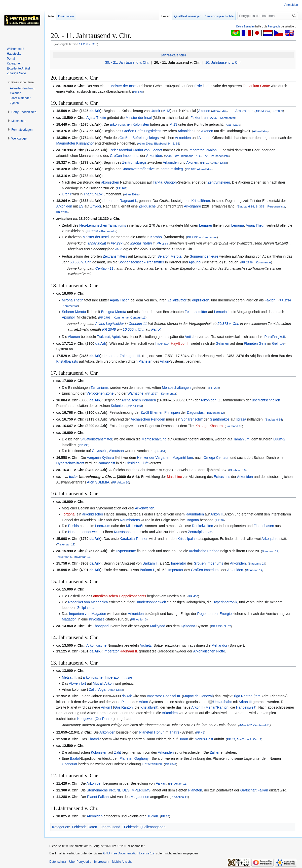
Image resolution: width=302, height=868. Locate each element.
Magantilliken (183, 458)
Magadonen (140, 797)
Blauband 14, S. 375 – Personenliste (261, 206)
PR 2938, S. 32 (221, 626)
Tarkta (158, 182)
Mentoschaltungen (176, 388)
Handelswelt (246, 707)
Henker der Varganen (154, 458)
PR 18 (165, 816)
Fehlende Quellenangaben (145, 827)
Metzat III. (70, 677)
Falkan (161, 783)
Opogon (171, 182)
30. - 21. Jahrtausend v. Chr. (127, 62)
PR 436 (193, 596)
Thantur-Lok (93, 194)
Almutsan (116, 451)
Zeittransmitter (196, 312)
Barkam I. (150, 563)
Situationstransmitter (96, 439)
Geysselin (100, 451)
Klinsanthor (85, 143)
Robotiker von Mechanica (88, 602)
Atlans (100, 324)
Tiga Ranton (243, 696)
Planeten (251, 343)
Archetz (146, 645)
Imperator (196, 150)
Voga (101, 689)
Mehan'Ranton (217, 707)
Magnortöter (66, 143)
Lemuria (238, 225)
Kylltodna (188, 626)
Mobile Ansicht (122, 862)
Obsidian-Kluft (137, 463)
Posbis (73, 526)
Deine (246, 27)
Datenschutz (58, 862)
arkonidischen (121, 124)
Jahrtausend (111, 827)
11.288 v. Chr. (88, 44)
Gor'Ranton (105, 719)
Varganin (94, 458)
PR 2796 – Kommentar (220, 118)
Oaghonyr (142, 758)
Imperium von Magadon (88, 614)
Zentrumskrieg (172, 169)
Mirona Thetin (141, 243)
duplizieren (201, 300)
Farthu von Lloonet (148, 150)
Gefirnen (222, 343)
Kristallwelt (149, 707)
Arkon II (216, 514)
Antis (189, 337)
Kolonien (118, 406)
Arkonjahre (193, 206)
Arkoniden (186, 131)
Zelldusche (147, 206)
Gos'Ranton (124, 707)
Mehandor (219, 645)
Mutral (98, 683)
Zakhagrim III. (131, 356)
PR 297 (117, 243)
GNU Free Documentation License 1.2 (129, 853)
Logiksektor (115, 324)
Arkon (164, 361)
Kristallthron (201, 201)
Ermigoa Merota (114, 312)
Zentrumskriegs (134, 162)
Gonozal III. (172, 696)
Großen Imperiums (125, 156)
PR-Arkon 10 (121, 482)
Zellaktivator (177, 300)
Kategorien (61, 827)
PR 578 (138, 92)
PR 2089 (277, 111)
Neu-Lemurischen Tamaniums (103, 225)
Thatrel (175, 732)
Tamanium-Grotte (256, 86)
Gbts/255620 (152, 764)
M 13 (166, 111)
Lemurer (206, 225)
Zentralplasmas (200, 532)
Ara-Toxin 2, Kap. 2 (249, 739)
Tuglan (153, 816)
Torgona (68, 514)
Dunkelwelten (203, 526)
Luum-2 (279, 439)
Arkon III (245, 702)
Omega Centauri (217, 458)
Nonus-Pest (204, 739)
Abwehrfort (78, 683)
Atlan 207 (246, 725)
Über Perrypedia (80, 862)
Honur (159, 732)
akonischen (110, 182)
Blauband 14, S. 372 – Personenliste (205, 156)
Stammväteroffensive (138, 169)
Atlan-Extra (219, 111)
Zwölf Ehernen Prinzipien (160, 412)
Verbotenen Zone (100, 393)
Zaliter (215, 752)
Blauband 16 (234, 426)
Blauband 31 (261, 725)
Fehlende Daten (85, 827)
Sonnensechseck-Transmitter (141, 262)
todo (73, 477)
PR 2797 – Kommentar (161, 393)
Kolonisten (141, 124)
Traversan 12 (215, 413)
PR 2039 (62, 212)
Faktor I (196, 118)
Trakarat (103, 337)
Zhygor (96, 206)
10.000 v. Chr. (134, 329)
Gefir (262, 343)
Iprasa (241, 419)
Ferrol (156, 329)
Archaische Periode (204, 551)
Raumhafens (130, 520)
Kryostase (97, 619)
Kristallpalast (187, 539)
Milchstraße (135, 526)
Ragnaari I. (128, 201)
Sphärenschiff (192, 419)
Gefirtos (278, 343)
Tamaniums (100, 388)
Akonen (204, 111)
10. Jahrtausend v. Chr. (223, 62)
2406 (118, 249)
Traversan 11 (66, 544)
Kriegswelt (85, 719)
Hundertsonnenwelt (83, 532)
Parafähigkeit (275, 337)
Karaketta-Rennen (134, 539)
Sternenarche (97, 790)
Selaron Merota (170, 256)
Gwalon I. (212, 150)
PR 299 (162, 243)
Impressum (102, 862)
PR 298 (214, 388)
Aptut (116, 337)
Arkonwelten (145, 508)
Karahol (157, 237)
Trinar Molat (97, 243)
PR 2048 (109, 329)
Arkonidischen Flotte (209, 651)
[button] (23, 82)
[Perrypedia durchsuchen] (268, 16)
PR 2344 (171, 764)
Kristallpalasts (67, 361)
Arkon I (106, 707)
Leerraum (103, 526)
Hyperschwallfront (70, 463)
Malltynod (158, 626)
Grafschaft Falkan (254, 790)
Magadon (69, 619)
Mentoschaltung (154, 439)
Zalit (92, 689)
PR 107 (206, 163)
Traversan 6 (64, 557)
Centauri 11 (104, 268)
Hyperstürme (126, 551)
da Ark (95, 111)
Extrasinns (222, 477)
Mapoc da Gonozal (198, 696)
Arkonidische (96, 645)
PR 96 (220, 520)
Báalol (75, 758)
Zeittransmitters (115, 256)
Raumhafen (195, 514)
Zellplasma (86, 608)
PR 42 (200, 732)
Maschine (174, 477)
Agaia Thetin (96, 118)
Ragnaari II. (129, 651)
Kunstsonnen (124, 532)
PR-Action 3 (139, 619)
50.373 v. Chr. (228, 324)
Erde (198, 86)
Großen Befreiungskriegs (142, 131)
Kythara (108, 458)
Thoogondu (102, 626)
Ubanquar (70, 764)
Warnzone (136, 393)
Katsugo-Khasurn (209, 426)
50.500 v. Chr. (81, 262)
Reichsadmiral (121, 150)
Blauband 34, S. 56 (167, 143)
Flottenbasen (264, 526)
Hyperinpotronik (225, 602)
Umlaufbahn (223, 702)
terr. (258, 696)
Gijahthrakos (220, 419)
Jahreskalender (173, 55)
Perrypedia (274, 27)
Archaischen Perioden (139, 400)
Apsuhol (195, 262)
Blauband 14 (274, 419)
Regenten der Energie (215, 614)
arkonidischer (93, 514)
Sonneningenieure (204, 256)
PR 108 (127, 678)
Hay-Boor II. (180, 343)
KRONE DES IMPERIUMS (130, 790)
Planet (127, 702)
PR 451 (160, 451)
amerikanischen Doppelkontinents (120, 596)
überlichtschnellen (266, 400)
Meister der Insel (123, 86)
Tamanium (241, 439)
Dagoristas (195, 412)
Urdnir (156, 111)
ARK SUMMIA (98, 482)
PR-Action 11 (178, 784)
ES (81, 206)
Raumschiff (106, 463)
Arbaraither (244, 111)
